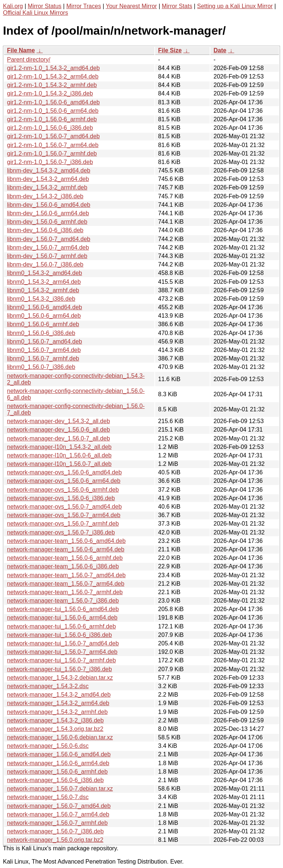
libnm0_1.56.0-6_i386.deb (41, 333)
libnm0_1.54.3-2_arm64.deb (44, 282)
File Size (170, 50)
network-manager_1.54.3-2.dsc (48, 686)
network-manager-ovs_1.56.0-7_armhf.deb (63, 524)
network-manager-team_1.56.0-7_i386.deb (63, 601)
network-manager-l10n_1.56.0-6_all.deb (59, 455)
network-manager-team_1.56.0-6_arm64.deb (66, 549)
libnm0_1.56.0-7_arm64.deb (44, 350)
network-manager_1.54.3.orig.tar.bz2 (55, 729)
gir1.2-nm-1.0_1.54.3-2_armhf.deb (52, 85)
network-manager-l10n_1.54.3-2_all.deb (59, 447)
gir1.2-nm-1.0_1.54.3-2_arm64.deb (53, 76)
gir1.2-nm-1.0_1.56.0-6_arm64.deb (53, 111)
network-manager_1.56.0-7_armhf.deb (57, 823)
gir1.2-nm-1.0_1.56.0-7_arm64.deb (53, 145)
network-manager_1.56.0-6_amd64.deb (59, 754)
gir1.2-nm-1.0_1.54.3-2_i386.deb (50, 93)
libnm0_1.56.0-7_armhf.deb (43, 358)
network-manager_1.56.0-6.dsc (48, 746)
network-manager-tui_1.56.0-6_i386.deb (60, 635)
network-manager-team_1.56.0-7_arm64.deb (66, 584)
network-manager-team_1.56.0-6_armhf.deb (65, 558)
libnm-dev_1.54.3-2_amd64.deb (49, 170)
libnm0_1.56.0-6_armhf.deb (43, 324)
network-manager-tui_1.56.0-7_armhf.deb (61, 660)
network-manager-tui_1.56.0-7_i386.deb (60, 669)
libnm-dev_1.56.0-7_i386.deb (45, 264)
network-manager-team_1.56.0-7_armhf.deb (65, 592)
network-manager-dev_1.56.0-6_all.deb (58, 430)
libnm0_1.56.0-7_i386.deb (41, 367)
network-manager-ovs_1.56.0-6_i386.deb (61, 498)
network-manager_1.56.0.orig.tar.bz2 (55, 840)
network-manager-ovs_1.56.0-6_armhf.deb (63, 490)
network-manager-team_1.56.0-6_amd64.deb (66, 541)
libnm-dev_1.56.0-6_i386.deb (45, 230)
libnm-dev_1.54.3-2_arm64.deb (48, 179)
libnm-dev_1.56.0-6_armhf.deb (47, 222)
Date (220, 50)
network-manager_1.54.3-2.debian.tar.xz (60, 678)
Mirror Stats (177, 6)
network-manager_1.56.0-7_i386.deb (55, 831)
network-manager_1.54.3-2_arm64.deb (58, 703)
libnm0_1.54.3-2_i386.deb (41, 299)
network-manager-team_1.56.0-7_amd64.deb (66, 575)
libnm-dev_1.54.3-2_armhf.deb (47, 187)
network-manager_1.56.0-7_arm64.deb (58, 814)
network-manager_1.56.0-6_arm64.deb (58, 763)
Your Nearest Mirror (131, 6)
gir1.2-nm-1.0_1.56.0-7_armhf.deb (52, 154)
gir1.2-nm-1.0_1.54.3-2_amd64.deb (53, 68)
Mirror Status (45, 6)
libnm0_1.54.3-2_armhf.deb (43, 290)
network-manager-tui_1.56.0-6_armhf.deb (61, 626)
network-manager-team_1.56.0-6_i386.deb (63, 566)
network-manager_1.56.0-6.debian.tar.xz (60, 737)
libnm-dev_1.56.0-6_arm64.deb (48, 213)
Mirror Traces (84, 6)
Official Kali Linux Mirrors (36, 13)
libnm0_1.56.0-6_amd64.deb (45, 307)
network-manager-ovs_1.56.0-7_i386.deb (61, 532)
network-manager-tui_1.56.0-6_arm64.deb (62, 618)
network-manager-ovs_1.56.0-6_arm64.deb (64, 481)
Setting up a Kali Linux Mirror (235, 6)
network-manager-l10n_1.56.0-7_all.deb (59, 464)
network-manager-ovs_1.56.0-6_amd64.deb (64, 472)
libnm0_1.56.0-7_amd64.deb (45, 341)
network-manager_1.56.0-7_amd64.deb (59, 806)
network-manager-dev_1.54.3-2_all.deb (58, 421)
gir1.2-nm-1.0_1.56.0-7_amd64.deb (53, 136)
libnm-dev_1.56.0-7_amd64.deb (49, 239)
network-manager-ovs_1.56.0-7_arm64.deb (64, 515)
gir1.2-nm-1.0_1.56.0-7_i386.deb (50, 162)
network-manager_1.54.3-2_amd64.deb (59, 695)
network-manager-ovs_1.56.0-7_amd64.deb (64, 507)
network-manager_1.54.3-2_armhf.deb (57, 712)
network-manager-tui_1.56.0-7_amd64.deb (63, 643)
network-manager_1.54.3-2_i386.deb (55, 720)
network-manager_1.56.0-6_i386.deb (55, 780)
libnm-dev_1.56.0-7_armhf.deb (47, 256)
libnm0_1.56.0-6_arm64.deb (44, 316)
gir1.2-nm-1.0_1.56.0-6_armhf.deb (52, 119)
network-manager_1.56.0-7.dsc (48, 797)
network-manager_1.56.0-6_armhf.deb (57, 772)
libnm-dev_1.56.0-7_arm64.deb (48, 247)
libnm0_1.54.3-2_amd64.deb (45, 273)
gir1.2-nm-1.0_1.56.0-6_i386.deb (50, 128)
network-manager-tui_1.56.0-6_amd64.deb (63, 609)
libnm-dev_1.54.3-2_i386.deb (45, 196)
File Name (21, 50)
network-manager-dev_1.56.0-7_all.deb (58, 438)
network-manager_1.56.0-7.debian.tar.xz (60, 789)
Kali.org (13, 6)
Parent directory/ (29, 60)
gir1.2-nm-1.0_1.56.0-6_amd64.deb (53, 102)
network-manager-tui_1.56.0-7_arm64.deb (62, 652)
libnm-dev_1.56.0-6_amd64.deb (49, 205)
